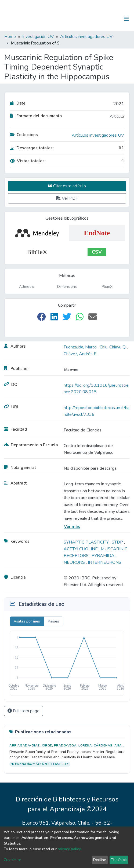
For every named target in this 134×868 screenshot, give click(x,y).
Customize (12, 860)
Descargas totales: (32, 148)
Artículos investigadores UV (86, 37)
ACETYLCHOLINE (81, 549)
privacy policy (69, 849)
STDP (118, 542)
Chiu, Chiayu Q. (113, 347)
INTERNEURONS (105, 562)
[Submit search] (99, 19)
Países (53, 621)
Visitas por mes (27, 621)
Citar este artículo (67, 186)
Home (10, 37)
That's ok (119, 860)
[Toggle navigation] (126, 19)
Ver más (72, 527)
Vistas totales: (28, 161)
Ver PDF (67, 198)
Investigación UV (38, 37)
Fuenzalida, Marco (81, 347)
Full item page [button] (23, 711)
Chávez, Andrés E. (80, 354)
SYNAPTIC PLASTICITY (87, 542)
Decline (100, 860)
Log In (110, 19)
